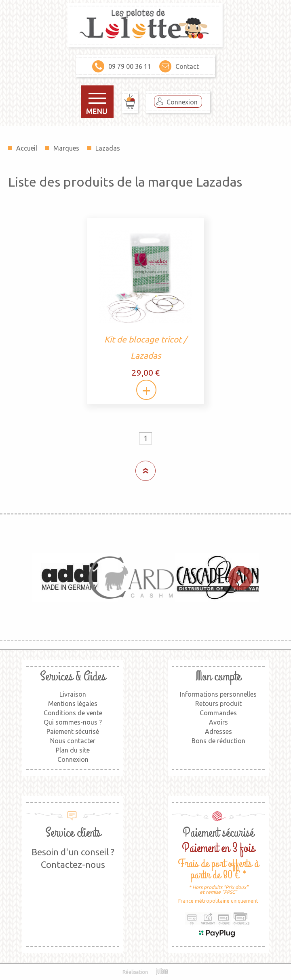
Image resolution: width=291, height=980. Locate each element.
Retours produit (218, 704)
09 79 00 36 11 (122, 66)
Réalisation (146, 972)
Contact (179, 66)
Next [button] (236, 577)
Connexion (182, 102)
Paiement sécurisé (73, 731)
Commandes (218, 713)
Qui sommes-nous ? (73, 722)
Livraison (73, 694)
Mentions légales (73, 704)
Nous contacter (73, 741)
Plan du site (73, 750)
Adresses (218, 731)
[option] (70, 577)
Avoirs (218, 722)
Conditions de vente (73, 713)
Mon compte (218, 677)
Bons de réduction (218, 741)
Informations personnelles (218, 694)
